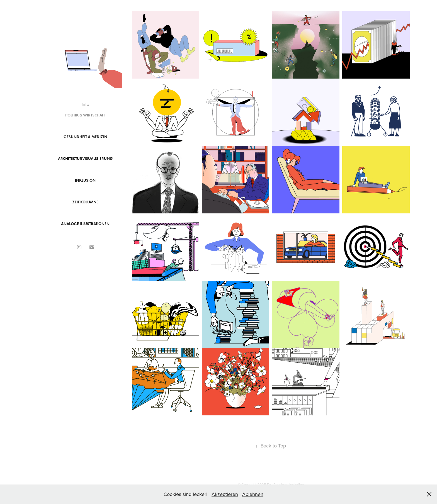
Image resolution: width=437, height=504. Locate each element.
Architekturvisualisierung (85, 159)
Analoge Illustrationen (85, 224)
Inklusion (85, 180)
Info (85, 104)
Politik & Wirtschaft (85, 115)
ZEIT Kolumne (85, 202)
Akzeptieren (225, 494)
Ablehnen (253, 494)
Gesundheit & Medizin (85, 137)
